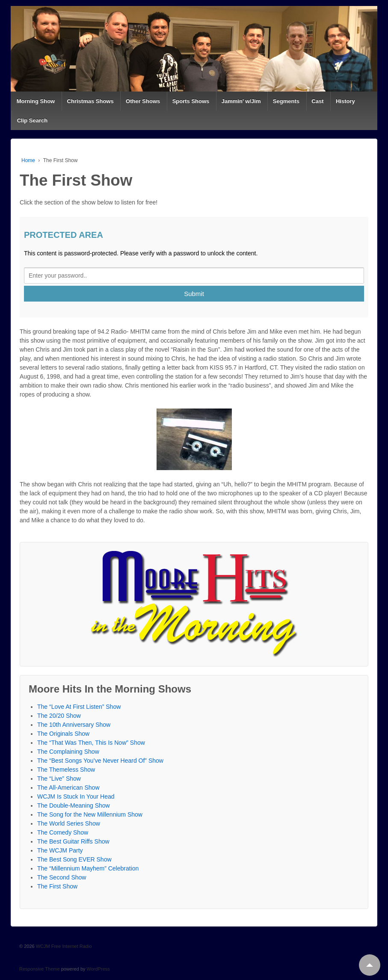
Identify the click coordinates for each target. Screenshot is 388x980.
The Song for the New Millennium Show (90, 814)
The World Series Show (69, 823)
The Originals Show (63, 734)
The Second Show (62, 877)
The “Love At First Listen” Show (79, 707)
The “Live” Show (59, 779)
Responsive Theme (40, 969)
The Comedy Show (63, 832)
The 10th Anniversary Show (74, 725)
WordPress (98, 969)
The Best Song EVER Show (74, 859)
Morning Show (36, 101)
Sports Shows (191, 101)
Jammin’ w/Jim (241, 101)
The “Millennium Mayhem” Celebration (88, 868)
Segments (286, 101)
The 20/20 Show (59, 716)
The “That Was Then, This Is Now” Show (91, 743)
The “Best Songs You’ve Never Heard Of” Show (100, 761)
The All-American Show (68, 788)
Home (28, 160)
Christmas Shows (90, 101)
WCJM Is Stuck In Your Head (76, 796)
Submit (194, 294)
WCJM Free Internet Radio (63, 946)
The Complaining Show (68, 752)
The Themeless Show (66, 770)
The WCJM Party (60, 850)
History (345, 101)
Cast (317, 101)
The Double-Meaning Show (74, 805)
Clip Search (33, 120)
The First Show (57, 886)
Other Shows (143, 101)
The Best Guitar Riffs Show (73, 841)
